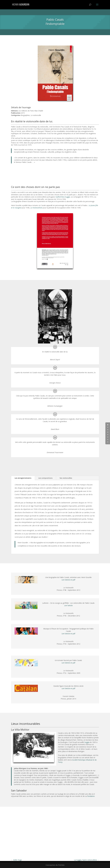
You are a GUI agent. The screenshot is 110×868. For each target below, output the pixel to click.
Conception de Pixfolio (55, 865)
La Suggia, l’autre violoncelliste (87, 860)
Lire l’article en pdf (68, 580)
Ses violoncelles (66, 478)
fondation (91, 796)
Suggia (87, 742)
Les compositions (45, 478)
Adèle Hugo (16, 860)
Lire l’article (68, 605)
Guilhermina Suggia (63, 197)
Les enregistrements (23, 478)
